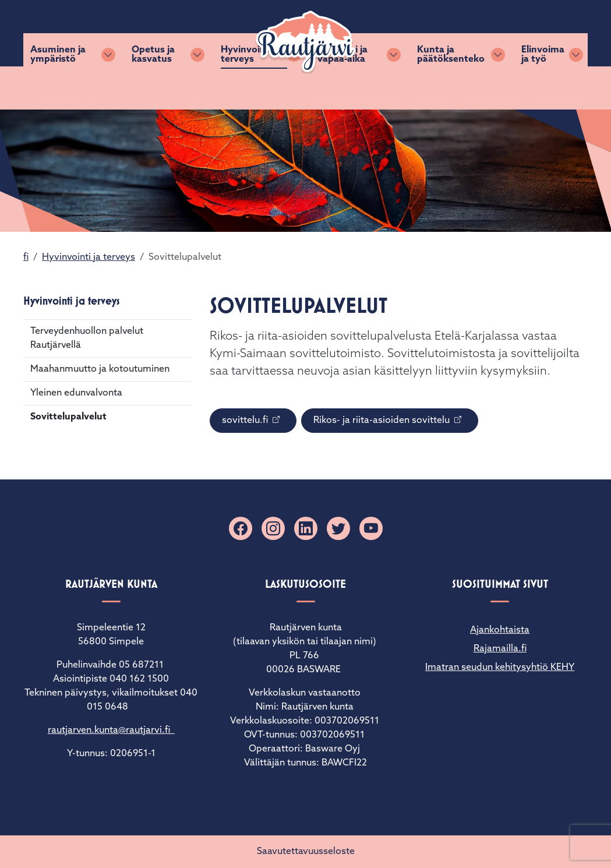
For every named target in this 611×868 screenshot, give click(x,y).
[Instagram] (273, 528)
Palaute (420, 33)
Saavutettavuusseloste (306, 852)
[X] (338, 528)
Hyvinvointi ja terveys (251, 88)
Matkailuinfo (547, 33)
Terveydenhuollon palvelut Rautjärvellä (87, 338)
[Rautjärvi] (306, 42)
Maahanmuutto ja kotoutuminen (100, 369)
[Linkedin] (306, 528)
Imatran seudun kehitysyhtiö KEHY (500, 668)
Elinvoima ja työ (543, 88)
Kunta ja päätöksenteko (451, 88)
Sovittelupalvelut (68, 417)
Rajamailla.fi (500, 649)
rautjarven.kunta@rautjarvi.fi (111, 731)
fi (26, 257)
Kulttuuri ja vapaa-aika (342, 88)
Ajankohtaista (500, 630)
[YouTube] (371, 528)
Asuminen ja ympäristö (58, 88)
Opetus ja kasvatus (153, 88)
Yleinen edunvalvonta (76, 393)
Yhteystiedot (478, 33)
